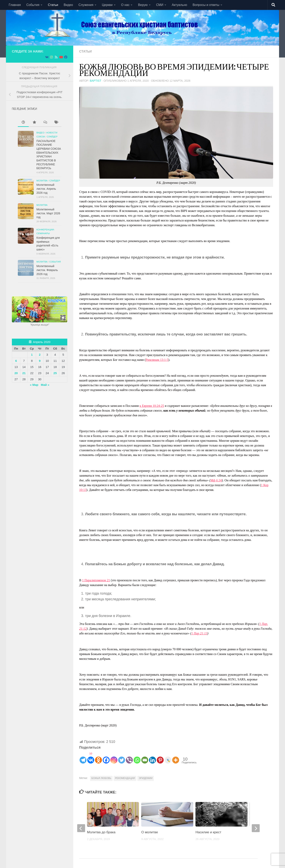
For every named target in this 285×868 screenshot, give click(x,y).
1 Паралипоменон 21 (96, 580)
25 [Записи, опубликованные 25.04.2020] (55, 373)
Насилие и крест (208, 832)
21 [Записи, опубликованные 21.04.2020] (24, 373)
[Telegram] (83, 757)
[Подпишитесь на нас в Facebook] (66, 57)
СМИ (160, 5)
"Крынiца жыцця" (40, 325)
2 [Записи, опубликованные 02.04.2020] (40, 355)
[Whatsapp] (137, 757)
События (33, 5)
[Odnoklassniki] (98, 757)
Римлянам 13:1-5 (157, 360)
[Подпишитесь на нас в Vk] (47, 57)
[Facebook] (106, 757)
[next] (256, 828)
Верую (143, 5)
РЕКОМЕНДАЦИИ (125, 778)
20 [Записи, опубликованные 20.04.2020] (16, 373)
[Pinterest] (160, 757)
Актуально (179, 5)
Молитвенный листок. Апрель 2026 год (46, 189)
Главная (15, 5)
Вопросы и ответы (206, 5)
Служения (86, 5)
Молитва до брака (101, 832)
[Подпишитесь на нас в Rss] (56, 57)
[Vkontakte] (91, 757)
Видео (68, 5)
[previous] (81, 828)
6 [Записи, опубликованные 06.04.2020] (16, 361)
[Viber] (129, 757)
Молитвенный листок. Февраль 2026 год (47, 270)
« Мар (34, 385)
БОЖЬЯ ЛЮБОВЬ (101, 778)
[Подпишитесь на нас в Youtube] (61, 57)
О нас (125, 5)
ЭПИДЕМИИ (146, 778)
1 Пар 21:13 (199, 633)
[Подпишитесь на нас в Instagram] (51, 57)
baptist (95, 81)
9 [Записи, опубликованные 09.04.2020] (40, 361)
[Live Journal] (168, 757)
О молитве (150, 832)
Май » (45, 385)
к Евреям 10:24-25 (152, 406)
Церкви (107, 5)
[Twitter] (122, 757)
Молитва (42, 181)
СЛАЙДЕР (52, 137)
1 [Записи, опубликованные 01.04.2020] (32, 355)
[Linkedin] (152, 757)
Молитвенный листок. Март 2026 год (48, 213)
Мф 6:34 (216, 480)
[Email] (145, 757)
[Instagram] (114, 757)
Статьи (53, 5)
